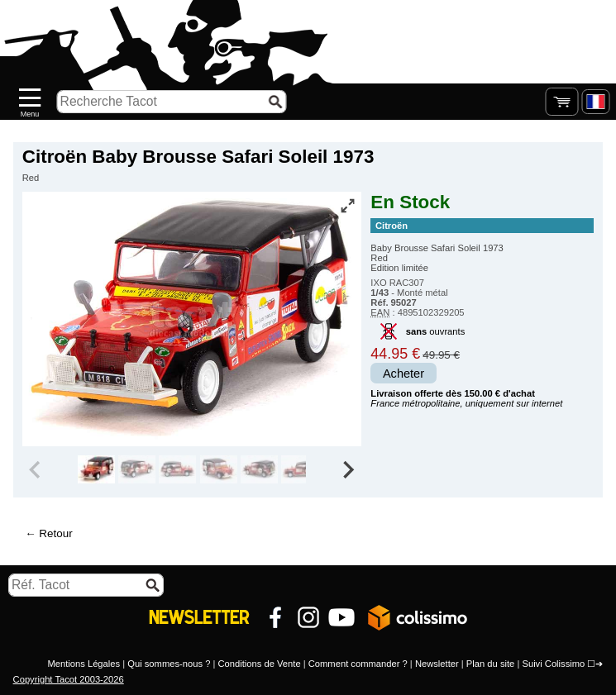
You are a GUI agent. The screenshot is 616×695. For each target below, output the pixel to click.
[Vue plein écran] (347, 206)
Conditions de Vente (259, 664)
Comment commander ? (358, 664)
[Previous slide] (36, 469)
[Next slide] (348, 469)
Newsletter (437, 664)
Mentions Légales (84, 664)
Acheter (404, 374)
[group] (96, 469)
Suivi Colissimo (553, 664)
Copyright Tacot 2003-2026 (69, 679)
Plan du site (490, 664)
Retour (55, 533)
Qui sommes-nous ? (169, 664)
